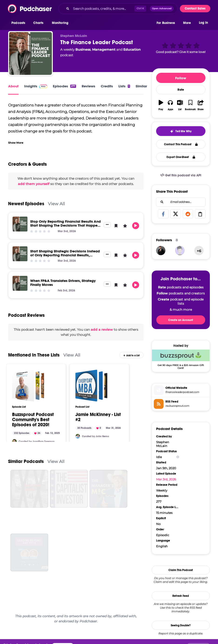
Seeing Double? (181, 625)
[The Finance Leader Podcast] (30, 53)
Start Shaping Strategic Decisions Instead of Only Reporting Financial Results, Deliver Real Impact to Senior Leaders (65, 255)
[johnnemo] (78, 436)
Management (104, 50)
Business (83, 50)
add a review (102, 330)
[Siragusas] (180, 251)
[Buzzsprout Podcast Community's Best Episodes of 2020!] (28, 386)
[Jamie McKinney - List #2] (91, 386)
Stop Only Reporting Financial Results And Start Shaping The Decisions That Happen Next (65, 225)
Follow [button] (181, 78)
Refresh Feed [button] (181, 596)
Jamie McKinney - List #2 (98, 417)
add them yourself (34, 184)
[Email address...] (181, 202)
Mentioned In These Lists (34, 355)
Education (132, 50)
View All (56, 204)
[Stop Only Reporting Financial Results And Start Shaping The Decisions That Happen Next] (20, 224)
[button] (19, 23)
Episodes (64, 86)
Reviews (88, 86)
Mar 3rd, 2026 (166, 479)
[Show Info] (178, 457)
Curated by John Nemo (96, 436)
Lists (124, 86)
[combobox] (118, 9)
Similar (141, 86)
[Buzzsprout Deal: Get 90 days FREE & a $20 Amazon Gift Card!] (181, 359)
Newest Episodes (26, 204)
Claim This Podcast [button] (181, 570)
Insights (36, 86)
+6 (199, 251)
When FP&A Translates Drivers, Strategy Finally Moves (63, 283)
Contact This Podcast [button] (181, 144)
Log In (203, 23)
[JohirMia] (161, 251)
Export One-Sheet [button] (181, 157)
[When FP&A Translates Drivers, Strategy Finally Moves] (20, 283)
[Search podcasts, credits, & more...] (103, 9)
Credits (107, 86)
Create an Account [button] (181, 320)
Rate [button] (181, 90)
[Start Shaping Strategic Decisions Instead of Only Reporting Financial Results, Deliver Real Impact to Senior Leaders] (20, 254)
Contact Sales (195, 8)
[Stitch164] (14, 441)
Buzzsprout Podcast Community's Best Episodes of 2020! (33, 420)
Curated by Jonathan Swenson (37, 441)
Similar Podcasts (26, 461)
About (13, 86)
